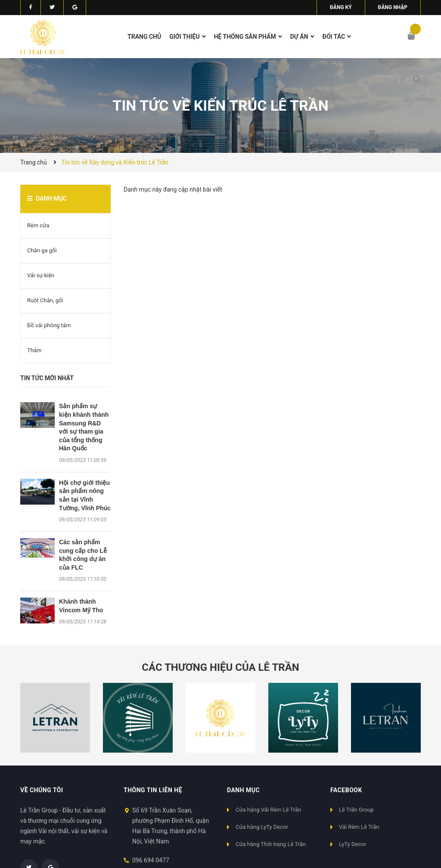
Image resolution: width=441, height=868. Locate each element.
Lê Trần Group (356, 810)
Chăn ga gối (42, 250)
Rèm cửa (38, 225)
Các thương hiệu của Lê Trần (220, 667)
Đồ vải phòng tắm (49, 325)
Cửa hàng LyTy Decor (262, 827)
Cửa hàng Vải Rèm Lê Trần (268, 810)
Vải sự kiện (41, 275)
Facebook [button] (346, 790)
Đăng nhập (393, 7)
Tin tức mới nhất (47, 378)
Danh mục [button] (243, 790)
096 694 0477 (151, 860)
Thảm (34, 350)
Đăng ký (341, 7)
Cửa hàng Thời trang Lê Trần (271, 844)
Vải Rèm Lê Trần (359, 827)
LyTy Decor (352, 844)
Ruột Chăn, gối (45, 300)
